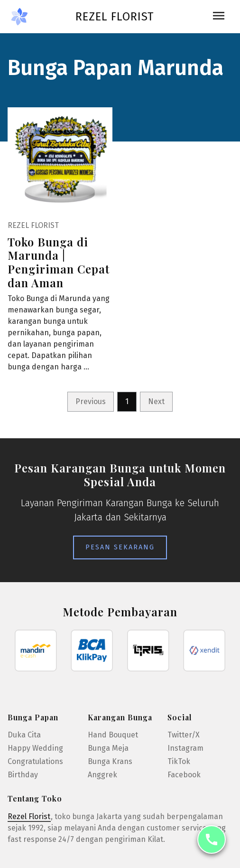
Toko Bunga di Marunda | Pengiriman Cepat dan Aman (59, 262)
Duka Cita (24, 735)
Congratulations (35, 761)
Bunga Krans (110, 761)
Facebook (184, 775)
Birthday (23, 775)
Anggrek (102, 775)
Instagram (185, 748)
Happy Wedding (35, 748)
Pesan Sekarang (120, 547)
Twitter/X (184, 735)
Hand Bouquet (113, 735)
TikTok (179, 761)
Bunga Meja (108, 748)
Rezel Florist (115, 17)
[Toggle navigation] (219, 16)
